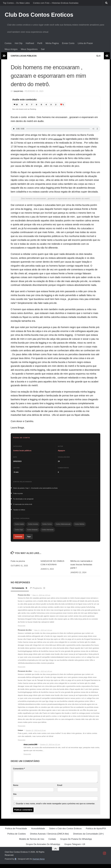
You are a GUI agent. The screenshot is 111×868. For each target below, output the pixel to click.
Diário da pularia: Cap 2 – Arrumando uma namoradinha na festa (35, 488)
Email (60, 789)
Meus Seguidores (29, 49)
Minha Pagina (52, 43)
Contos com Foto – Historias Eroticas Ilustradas (56, 3)
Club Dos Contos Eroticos (39, 15)
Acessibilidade (38, 832)
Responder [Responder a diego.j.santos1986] (27, 758)
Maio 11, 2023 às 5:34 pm (43, 634)
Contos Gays (19, 533)
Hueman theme (39, 863)
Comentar (19, 540)
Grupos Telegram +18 (75, 848)
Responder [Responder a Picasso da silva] (22, 630)
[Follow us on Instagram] (105, 857)
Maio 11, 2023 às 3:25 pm (41, 599)
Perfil (40, 43)
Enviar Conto (68, 43)
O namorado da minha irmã (23, 506)
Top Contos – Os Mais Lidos (16, 3)
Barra (62, 147)
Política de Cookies (17, 838)
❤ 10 (16, 105)
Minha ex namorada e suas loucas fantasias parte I (81, 568)
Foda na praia (18, 494)
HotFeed (30, 43)
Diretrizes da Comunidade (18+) (88, 838)
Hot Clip (19, 43)
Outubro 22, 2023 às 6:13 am (36, 734)
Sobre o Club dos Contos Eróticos (65, 832)
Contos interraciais (48, 533)
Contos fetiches (80, 526)
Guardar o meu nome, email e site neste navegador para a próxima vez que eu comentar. (55, 808)
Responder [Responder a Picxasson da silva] (22, 671)
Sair (43, 49)
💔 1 (65, 105)
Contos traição (19, 526)
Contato (52, 843)
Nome (16, 789)
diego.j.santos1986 (30, 748)
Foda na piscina (19, 565)
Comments (21, 592)
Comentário (19, 773)
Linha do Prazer (85, 43)
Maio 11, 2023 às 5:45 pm (43, 675)
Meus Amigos (11, 49)
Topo (29, 540)
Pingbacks (40, 592)
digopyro (19, 91)
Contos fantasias (32, 533)
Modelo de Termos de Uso (32, 843)
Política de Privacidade (16, 832)
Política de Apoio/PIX (96, 832)
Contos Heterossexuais (63, 526)
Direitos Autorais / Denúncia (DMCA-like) (49, 838)
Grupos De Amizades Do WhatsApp (43, 848)
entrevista (59, 139)
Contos (8, 43)
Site (15, 798)
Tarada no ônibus (19, 511)
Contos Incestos (33, 526)
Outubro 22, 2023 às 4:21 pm (50, 748)
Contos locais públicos (25, 56)
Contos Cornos (47, 526)
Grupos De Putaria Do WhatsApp (76, 843)
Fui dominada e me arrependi (23, 500)
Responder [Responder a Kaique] (22, 744)
